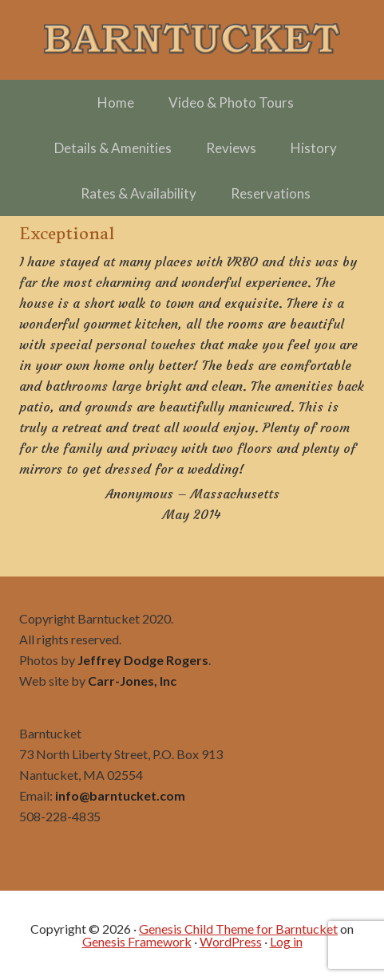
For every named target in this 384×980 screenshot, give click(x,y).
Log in (286, 941)
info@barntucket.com (120, 795)
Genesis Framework (137, 941)
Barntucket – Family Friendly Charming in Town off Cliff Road (192, 40)
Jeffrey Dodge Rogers (143, 660)
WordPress (231, 941)
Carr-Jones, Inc (132, 681)
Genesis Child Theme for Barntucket (238, 929)
